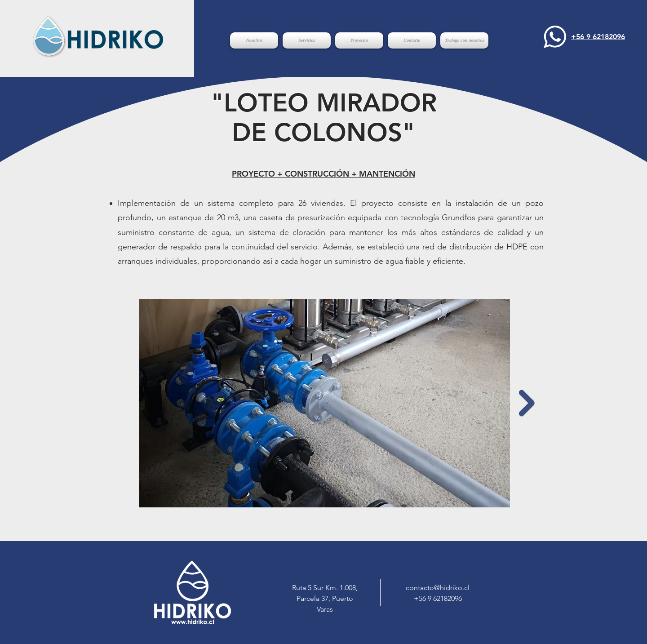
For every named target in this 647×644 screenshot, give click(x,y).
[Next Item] (527, 403)
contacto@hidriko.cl (438, 588)
